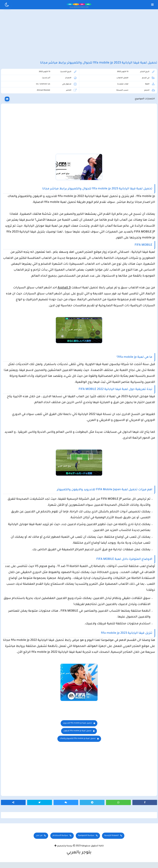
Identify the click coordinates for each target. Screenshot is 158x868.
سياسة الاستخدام (60, 842)
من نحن (39, 842)
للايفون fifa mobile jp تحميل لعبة (77, 736)
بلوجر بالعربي (79, 859)
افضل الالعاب (123, 83)
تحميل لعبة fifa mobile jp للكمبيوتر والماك (78, 744)
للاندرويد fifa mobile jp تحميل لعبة (78, 728)
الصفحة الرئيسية (111, 842)
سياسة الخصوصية (86, 842)
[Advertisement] (79, 37)
